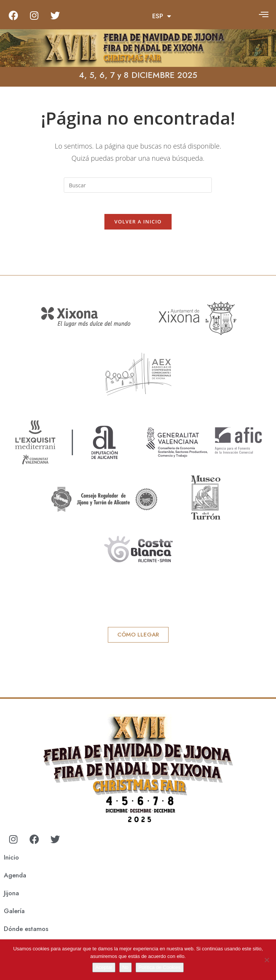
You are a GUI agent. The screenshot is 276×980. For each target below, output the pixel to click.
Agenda (15, 877)
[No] (267, 960)
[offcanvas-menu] (264, 14)
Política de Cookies (160, 967)
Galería (14, 912)
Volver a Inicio (138, 223)
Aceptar (104, 967)
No (125, 967)
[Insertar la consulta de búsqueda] (138, 185)
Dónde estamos (26, 930)
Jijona (11, 895)
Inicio (11, 859)
